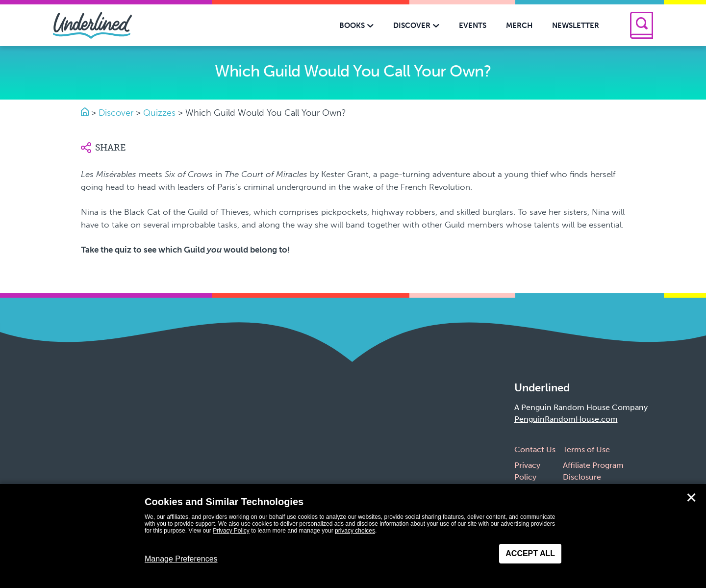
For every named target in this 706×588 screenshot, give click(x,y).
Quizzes (159, 113)
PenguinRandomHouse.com (566, 419)
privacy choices (355, 531)
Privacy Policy (231, 531)
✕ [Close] (691, 498)
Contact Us (535, 449)
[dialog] (353, 536)
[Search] (642, 25)
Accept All (530, 553)
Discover (116, 113)
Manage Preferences (181, 559)
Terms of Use (586, 449)
